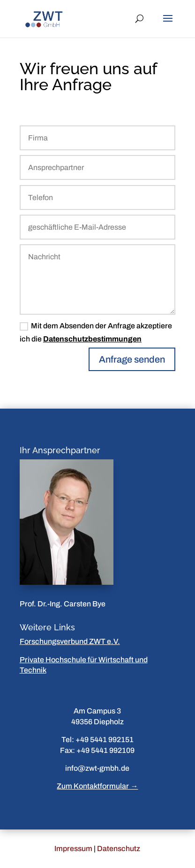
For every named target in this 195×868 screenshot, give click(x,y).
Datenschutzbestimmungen (92, 339)
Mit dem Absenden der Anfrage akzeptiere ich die (96, 332)
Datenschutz (119, 849)
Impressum (73, 849)
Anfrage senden (132, 359)
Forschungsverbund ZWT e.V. (70, 641)
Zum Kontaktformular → (97, 786)
